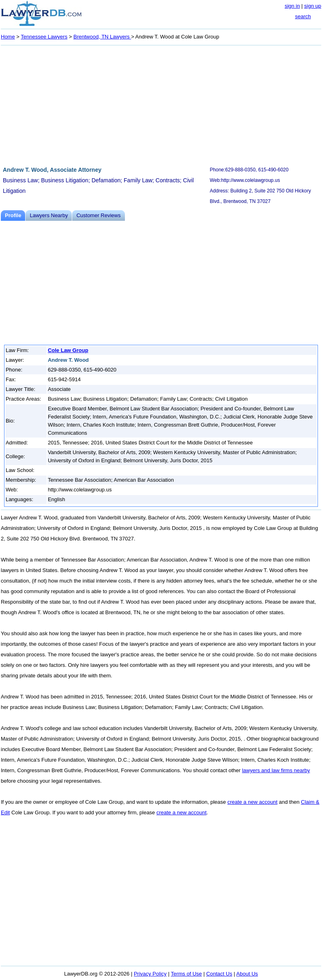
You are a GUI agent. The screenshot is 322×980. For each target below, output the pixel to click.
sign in (292, 6)
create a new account (253, 802)
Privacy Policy (150, 974)
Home (8, 37)
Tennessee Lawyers (44, 37)
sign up (313, 6)
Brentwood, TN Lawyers (102, 37)
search (303, 16)
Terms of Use (186, 974)
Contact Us (219, 974)
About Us (247, 974)
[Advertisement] (161, 105)
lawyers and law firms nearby (276, 770)
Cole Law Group (68, 350)
